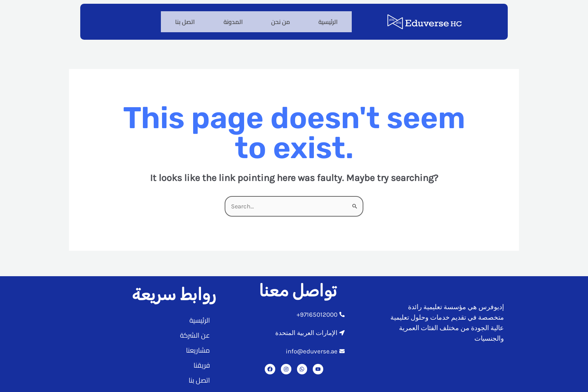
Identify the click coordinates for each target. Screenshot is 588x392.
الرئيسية (327, 20)
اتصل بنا (179, 20)
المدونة (229, 20)
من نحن (278, 20)
